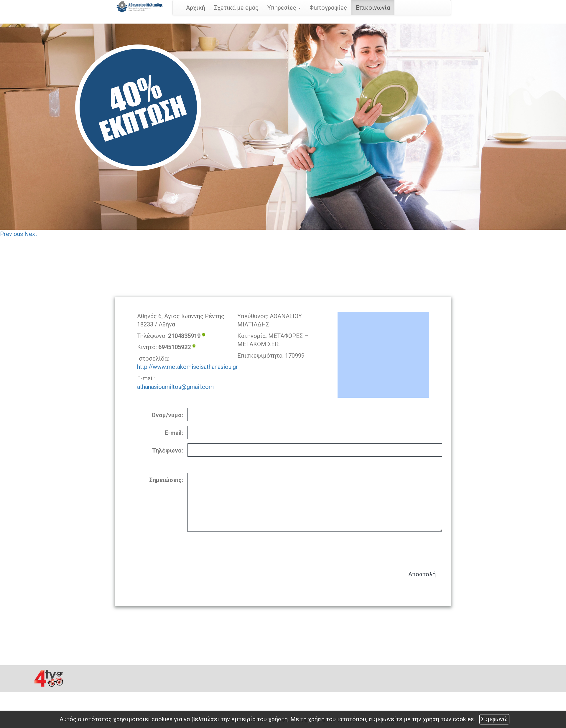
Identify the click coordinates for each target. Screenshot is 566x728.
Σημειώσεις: (166, 480)
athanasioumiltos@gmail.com (175, 387)
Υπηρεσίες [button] (284, 8)
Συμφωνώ (494, 719)
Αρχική (196, 8)
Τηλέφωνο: (168, 450)
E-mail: (174, 433)
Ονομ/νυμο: (167, 415)
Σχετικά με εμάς (236, 8)
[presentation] (397, 548)
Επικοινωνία (373, 8)
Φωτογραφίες (328, 8)
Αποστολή (422, 574)
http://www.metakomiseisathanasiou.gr (187, 367)
